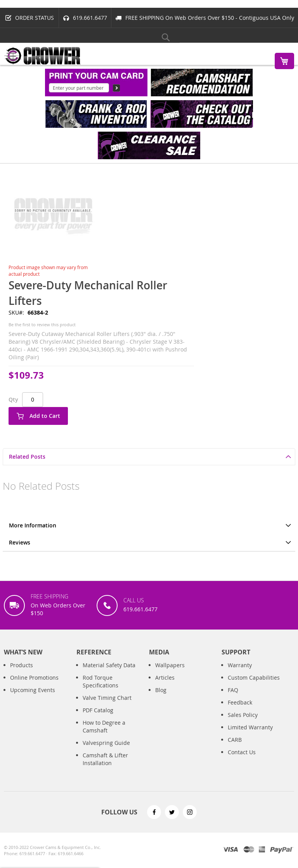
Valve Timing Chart (107, 705)
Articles (165, 685)
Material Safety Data (109, 673)
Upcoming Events (33, 698)
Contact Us (242, 760)
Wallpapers (170, 673)
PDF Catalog (98, 718)
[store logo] (43, 56)
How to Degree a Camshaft (104, 734)
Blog (161, 698)
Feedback (240, 710)
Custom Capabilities (254, 685)
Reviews (20, 542)
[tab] (149, 457)
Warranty (240, 673)
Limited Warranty (250, 735)
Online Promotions (34, 685)
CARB (235, 747)
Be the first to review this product (42, 324)
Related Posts (27, 457)
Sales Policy (243, 723)
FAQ (233, 698)
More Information (33, 525)
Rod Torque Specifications (100, 689)
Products (22, 673)
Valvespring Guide (106, 751)
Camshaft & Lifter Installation (105, 767)
